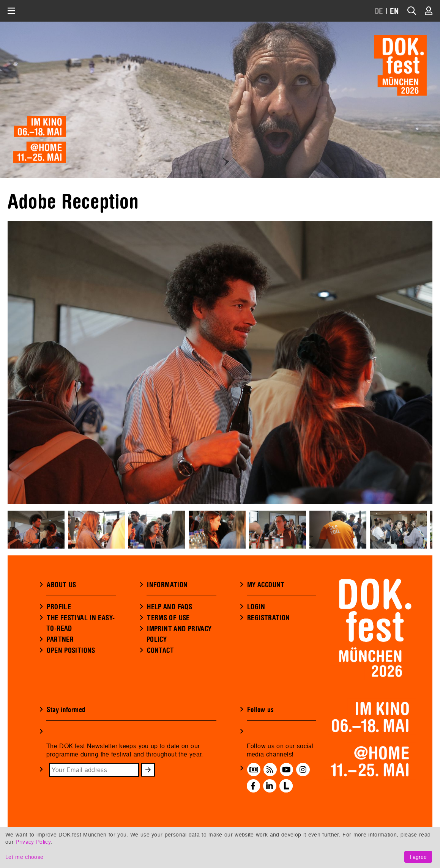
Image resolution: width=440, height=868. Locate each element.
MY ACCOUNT (266, 585)
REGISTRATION (269, 618)
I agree (418, 857)
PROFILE (59, 607)
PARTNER (60, 640)
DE (379, 12)
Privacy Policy (33, 842)
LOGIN (256, 607)
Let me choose (24, 857)
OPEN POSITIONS (71, 651)
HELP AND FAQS (170, 607)
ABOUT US (61, 585)
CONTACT (160, 651)
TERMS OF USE (168, 618)
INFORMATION (167, 585)
